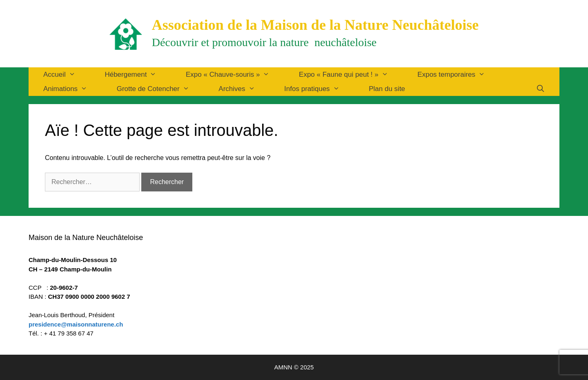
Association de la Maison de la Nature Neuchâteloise (315, 25)
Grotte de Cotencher (160, 89)
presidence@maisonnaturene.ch (76, 324)
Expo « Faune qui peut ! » (351, 74)
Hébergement (138, 74)
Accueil (67, 74)
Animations (73, 89)
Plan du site (387, 89)
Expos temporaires (458, 74)
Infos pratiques (319, 89)
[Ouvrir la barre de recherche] (540, 89)
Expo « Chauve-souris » (235, 74)
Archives (244, 89)
